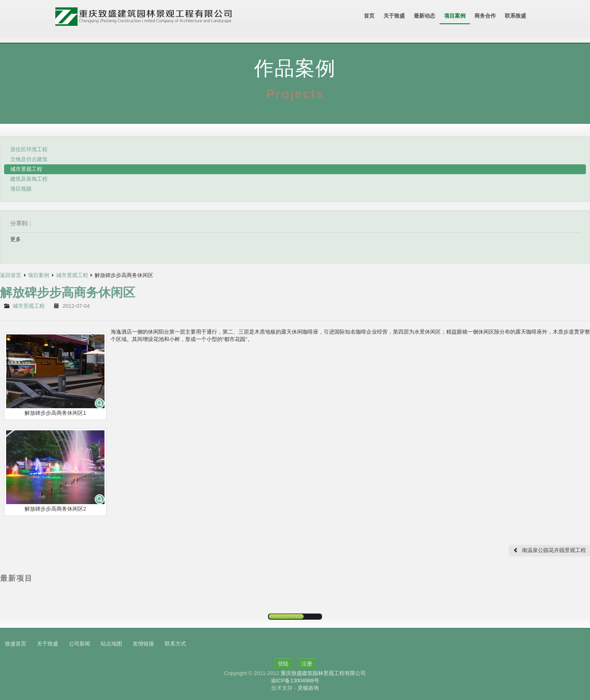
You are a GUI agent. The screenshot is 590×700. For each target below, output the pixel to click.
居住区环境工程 (29, 149)
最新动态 (424, 16)
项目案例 (455, 16)
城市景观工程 (26, 169)
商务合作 (485, 16)
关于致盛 (394, 16)
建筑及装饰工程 (29, 179)
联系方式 (175, 644)
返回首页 (11, 275)
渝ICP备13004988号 (295, 681)
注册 (307, 664)
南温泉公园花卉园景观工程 (549, 550)
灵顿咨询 (308, 688)
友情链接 (143, 644)
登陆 (283, 664)
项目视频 (21, 189)
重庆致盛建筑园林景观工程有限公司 (323, 673)
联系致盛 (515, 16)
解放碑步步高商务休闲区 (68, 292)
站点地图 (111, 644)
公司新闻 (79, 644)
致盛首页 (16, 644)
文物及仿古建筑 (29, 159)
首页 (369, 16)
